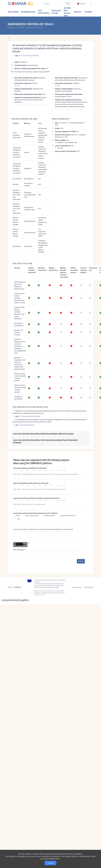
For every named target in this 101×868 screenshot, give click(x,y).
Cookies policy (89, 587)
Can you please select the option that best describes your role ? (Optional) (35, 513)
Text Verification (19, 550)
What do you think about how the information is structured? (31, 483)
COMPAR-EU (17, 587)
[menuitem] (13, 12)
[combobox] (82, 4)
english (81, 4)
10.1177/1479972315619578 (29, 56)
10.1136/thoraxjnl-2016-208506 (29, 416)
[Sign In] (90, 3)
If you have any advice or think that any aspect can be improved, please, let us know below (43, 529)
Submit (81, 561)
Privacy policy (77, 587)
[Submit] (68, 4)
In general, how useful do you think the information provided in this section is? (36, 498)
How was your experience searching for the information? (30, 468)
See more (17, 86)
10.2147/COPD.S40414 (27, 425)
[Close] (91, 453)
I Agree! (50, 863)
